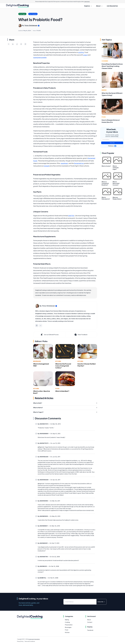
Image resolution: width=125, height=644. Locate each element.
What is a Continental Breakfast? (105, 183)
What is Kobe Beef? (62, 391)
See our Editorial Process (50, 335)
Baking (104, 90)
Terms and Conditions (30, 641)
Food (57, 389)
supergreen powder (40, 57)
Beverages (37, 361)
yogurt (85, 55)
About (89, 620)
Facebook (90, 630)
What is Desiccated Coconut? (116, 183)
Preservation (69, 625)
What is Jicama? (106, 166)
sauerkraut (64, 163)
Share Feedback (81, 335)
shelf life (71, 216)
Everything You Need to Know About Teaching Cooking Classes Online (112, 66)
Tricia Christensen (31, 25)
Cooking (105, 61)
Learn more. (87, 2)
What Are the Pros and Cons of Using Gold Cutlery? (63, 366)
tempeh (47, 166)
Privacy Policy (20, 641)
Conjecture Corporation (34, 639)
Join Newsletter (112, 6)
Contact (90, 622)
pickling (81, 52)
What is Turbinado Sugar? (116, 168)
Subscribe (112, 143)
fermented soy (79, 163)
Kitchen (58, 361)
